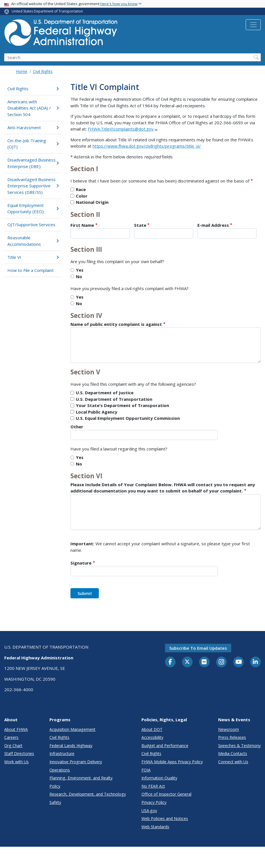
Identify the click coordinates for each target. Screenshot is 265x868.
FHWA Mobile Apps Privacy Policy (172, 762)
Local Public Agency (97, 412)
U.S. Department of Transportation (114, 399)
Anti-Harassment (33, 127)
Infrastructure (62, 753)
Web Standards (155, 827)
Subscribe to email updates (198, 648)
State (140, 225)
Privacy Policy (154, 802)
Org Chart (13, 746)
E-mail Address (213, 225)
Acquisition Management (72, 729)
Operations (60, 770)
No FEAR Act (153, 786)
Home (22, 71)
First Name (82, 225)
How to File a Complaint (31, 270)
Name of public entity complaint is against (116, 324)
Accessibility (152, 737)
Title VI (33, 257)
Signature (81, 563)
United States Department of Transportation (47, 11)
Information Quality (159, 778)
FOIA (146, 770)
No (79, 276)
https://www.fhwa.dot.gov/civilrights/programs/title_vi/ (147, 146)
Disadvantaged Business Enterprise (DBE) (33, 163)
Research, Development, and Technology (88, 794)
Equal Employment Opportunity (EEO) (33, 208)
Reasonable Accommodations (33, 241)
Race (81, 189)
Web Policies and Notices (165, 818)
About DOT (152, 729)
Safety (55, 802)
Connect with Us (233, 762)
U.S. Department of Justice (105, 393)
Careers (11, 737)
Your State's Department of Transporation (122, 405)
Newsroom (229, 729)
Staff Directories (19, 753)
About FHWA (16, 729)
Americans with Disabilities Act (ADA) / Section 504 (33, 108)
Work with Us (16, 762)
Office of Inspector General (166, 794)
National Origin (92, 202)
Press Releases (232, 737)
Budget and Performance (165, 746)
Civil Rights (43, 71)
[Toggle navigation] (253, 25)
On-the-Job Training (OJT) (33, 144)
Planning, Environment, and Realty (81, 778)
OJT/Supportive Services (31, 225)
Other (77, 427)
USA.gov (149, 811)
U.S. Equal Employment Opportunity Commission (128, 418)
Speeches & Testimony (239, 746)
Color (82, 196)
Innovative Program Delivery (76, 762)
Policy (55, 786)
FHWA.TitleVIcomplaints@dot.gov (123, 129)
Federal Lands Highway (71, 746)
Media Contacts (233, 753)
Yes (80, 270)
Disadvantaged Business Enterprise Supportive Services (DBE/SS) (33, 186)
